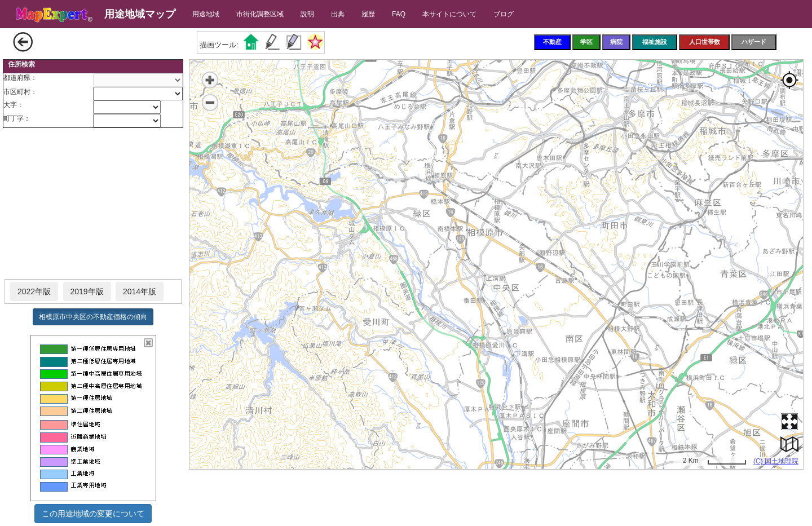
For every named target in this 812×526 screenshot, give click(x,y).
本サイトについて (449, 14)
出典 (338, 14)
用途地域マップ (140, 14)
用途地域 (206, 14)
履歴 (368, 14)
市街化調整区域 (260, 14)
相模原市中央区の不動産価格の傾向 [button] (93, 317)
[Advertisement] (93, 204)
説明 (307, 14)
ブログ (504, 14)
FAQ (399, 14)
